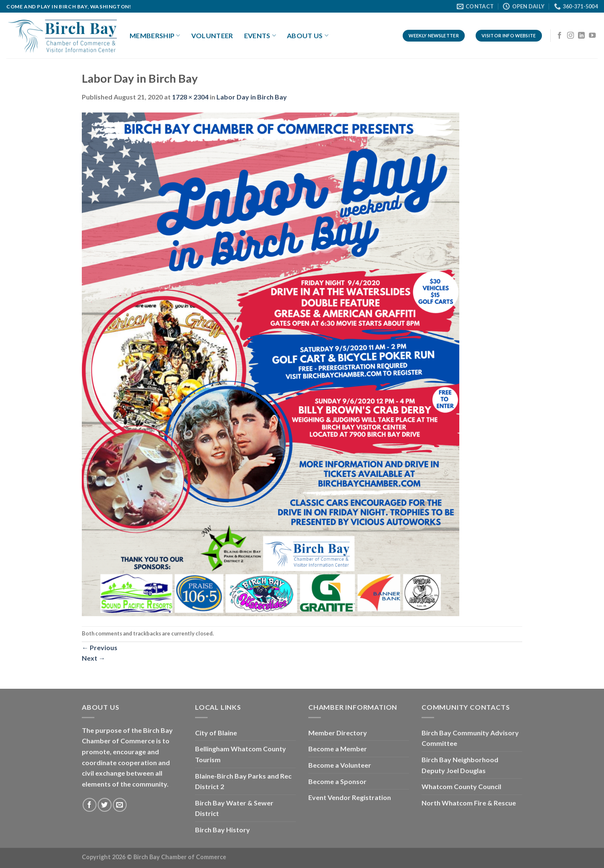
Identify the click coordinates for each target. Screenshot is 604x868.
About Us (308, 36)
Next (94, 658)
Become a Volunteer (340, 765)
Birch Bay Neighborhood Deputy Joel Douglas (460, 765)
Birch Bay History (223, 830)
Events (260, 36)
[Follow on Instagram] (570, 36)
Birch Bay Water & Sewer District (234, 808)
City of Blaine (216, 733)
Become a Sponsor (337, 781)
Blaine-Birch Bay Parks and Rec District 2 (243, 781)
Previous (100, 647)
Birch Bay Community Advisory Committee (470, 738)
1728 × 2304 (190, 97)
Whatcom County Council (461, 786)
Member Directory (338, 733)
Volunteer (212, 35)
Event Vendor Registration (350, 797)
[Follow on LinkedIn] (581, 36)
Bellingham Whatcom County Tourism (241, 754)
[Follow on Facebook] (560, 36)
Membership (155, 36)
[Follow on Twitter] (105, 805)
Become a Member (338, 749)
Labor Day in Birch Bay (252, 97)
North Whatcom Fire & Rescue (469, 803)
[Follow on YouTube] (592, 36)
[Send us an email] (120, 805)
